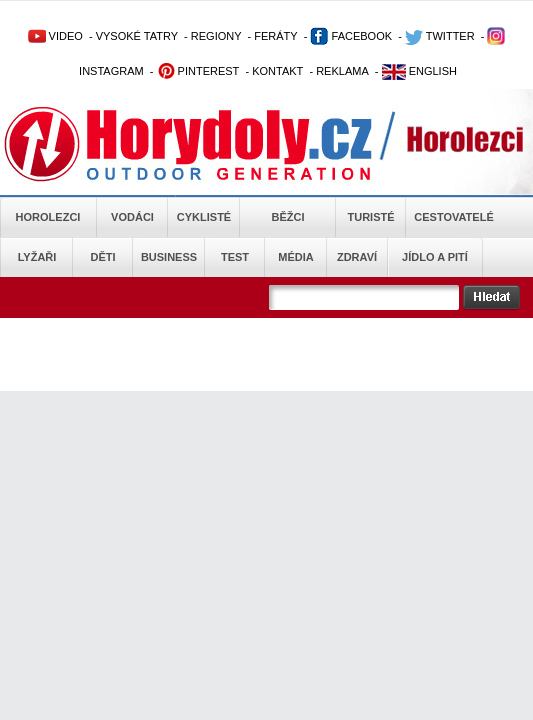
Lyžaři (37, 257)
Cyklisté (204, 217)
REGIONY (216, 36)
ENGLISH (419, 71)
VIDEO (55, 36)
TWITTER (440, 36)
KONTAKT (277, 71)
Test (235, 257)
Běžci (288, 217)
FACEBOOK (351, 36)
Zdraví (357, 257)
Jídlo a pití (435, 257)
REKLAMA (342, 71)
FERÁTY (275, 36)
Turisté (370, 217)
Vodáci (132, 217)
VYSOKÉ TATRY (137, 36)
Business (169, 257)
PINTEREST (198, 71)
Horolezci (48, 217)
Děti (102, 257)
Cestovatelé (453, 217)
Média (295, 257)
